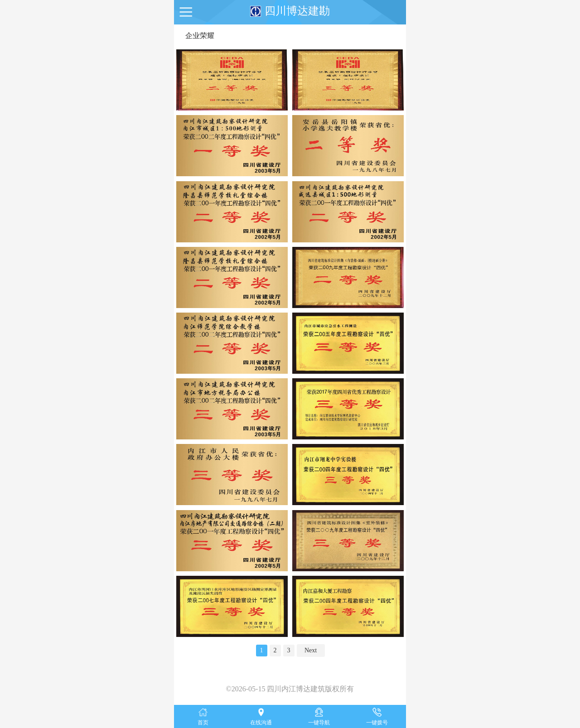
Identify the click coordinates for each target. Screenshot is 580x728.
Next (311, 650)
